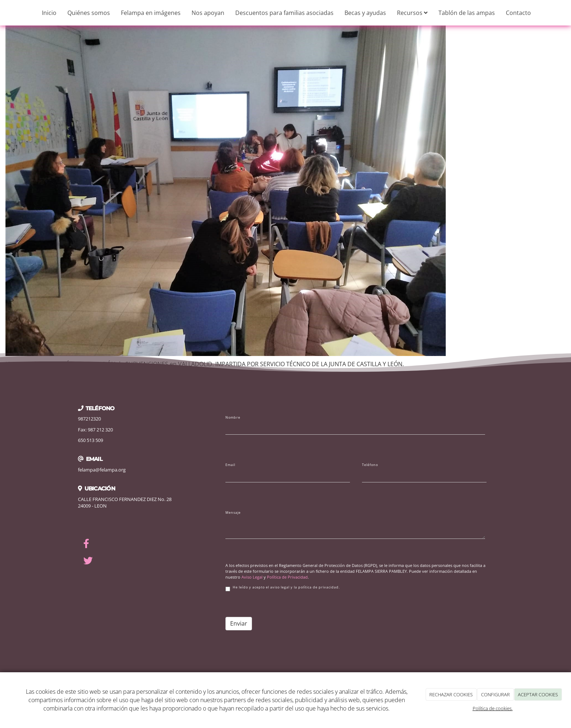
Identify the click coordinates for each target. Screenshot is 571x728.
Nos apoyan (208, 13)
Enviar (239, 623)
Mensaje (233, 513)
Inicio (49, 13)
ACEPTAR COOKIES (538, 694)
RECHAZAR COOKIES (451, 694)
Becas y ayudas (365, 13)
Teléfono (370, 465)
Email (230, 465)
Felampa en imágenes (151, 13)
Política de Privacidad (287, 577)
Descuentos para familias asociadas (284, 13)
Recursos (412, 13)
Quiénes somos (89, 13)
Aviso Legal (252, 577)
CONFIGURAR (495, 694)
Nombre (233, 418)
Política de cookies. (493, 708)
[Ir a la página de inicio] (4, 13)
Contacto (518, 13)
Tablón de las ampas (467, 13)
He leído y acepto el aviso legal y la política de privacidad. (283, 588)
